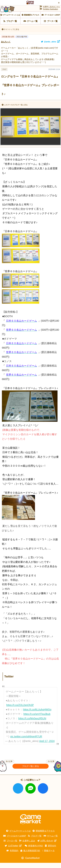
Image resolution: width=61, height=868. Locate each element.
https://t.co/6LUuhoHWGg (37, 715)
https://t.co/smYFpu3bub (37, 719)
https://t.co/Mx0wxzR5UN (32, 724)
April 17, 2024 (47, 746)
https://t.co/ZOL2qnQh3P (20, 710)
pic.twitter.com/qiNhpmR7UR (26, 742)
